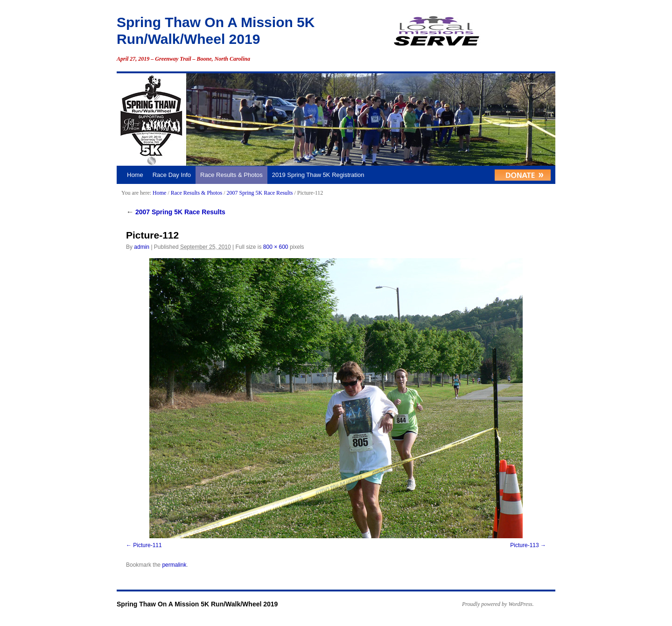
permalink (174, 565)
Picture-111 (147, 545)
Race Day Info (172, 175)
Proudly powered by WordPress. (498, 604)
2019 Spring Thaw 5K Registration (318, 175)
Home (135, 175)
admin (142, 247)
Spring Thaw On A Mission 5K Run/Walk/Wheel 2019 (197, 604)
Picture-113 (524, 545)
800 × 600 (276, 247)
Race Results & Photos (231, 175)
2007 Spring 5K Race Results (259, 193)
